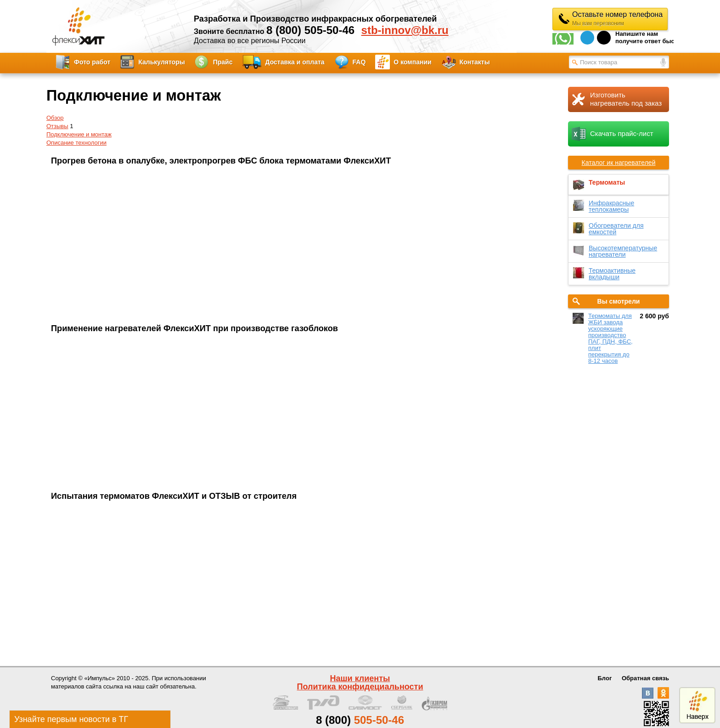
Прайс (223, 62)
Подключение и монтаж (79, 134)
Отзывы (57, 126)
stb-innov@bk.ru (405, 30)
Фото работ (92, 62)
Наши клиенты (360, 678)
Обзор (55, 118)
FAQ (359, 62)
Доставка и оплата (295, 62)
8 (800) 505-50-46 (310, 30)
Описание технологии (76, 143)
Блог (605, 678)
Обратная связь (645, 678)
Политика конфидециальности (360, 687)
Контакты (475, 62)
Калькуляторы (161, 62)
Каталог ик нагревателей (619, 163)
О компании (412, 62)
